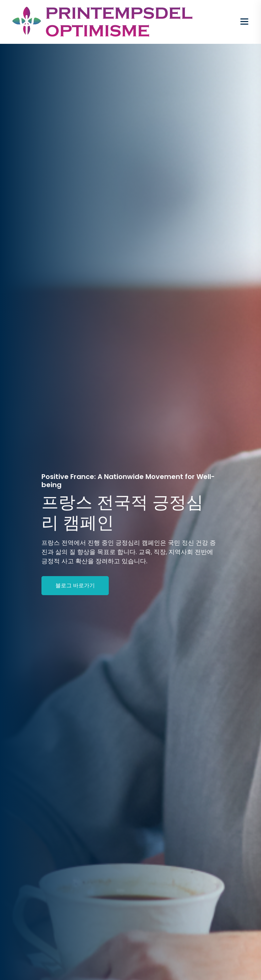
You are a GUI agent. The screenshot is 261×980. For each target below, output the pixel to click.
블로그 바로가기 (75, 585)
